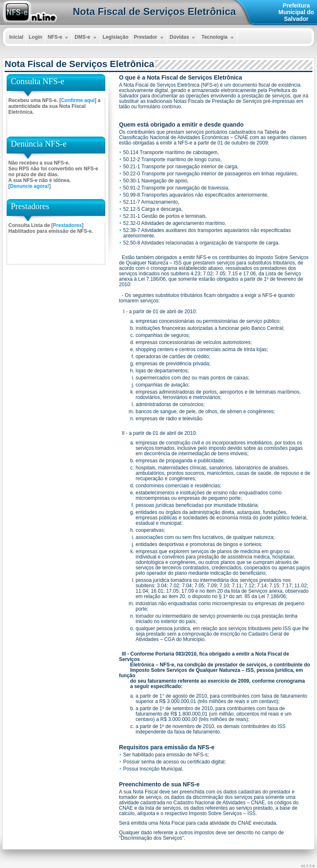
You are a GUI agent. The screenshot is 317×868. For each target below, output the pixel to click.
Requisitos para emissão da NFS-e (167, 747)
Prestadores (67, 225)
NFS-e (59, 37)
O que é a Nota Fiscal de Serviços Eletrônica (181, 77)
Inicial (16, 37)
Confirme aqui (78, 100)
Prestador (150, 37)
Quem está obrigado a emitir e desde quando (181, 125)
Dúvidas (183, 37)
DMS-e (86, 37)
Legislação (116, 37)
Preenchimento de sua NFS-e (159, 784)
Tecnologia (218, 37)
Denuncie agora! (30, 186)
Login (36, 37)
